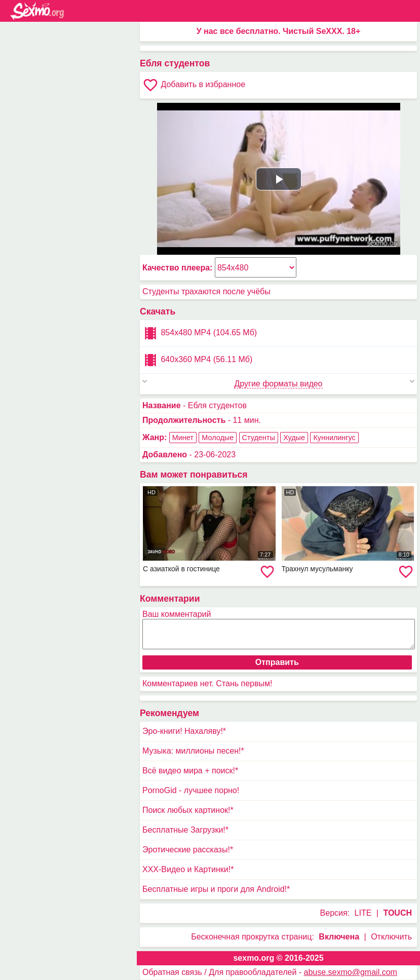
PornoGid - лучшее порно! (191, 790)
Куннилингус (334, 438)
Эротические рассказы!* (188, 850)
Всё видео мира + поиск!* (190, 771)
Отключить (391, 937)
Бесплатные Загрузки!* (185, 830)
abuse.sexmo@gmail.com (351, 972)
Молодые (218, 438)
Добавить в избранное (194, 85)
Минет (183, 438)
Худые (294, 438)
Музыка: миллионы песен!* (193, 751)
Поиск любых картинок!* (188, 810)
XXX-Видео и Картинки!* (188, 869)
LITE (363, 913)
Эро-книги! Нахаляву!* (184, 731)
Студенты (259, 438)
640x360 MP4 (197, 360)
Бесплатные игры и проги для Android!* (216, 889)
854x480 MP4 (200, 333)
